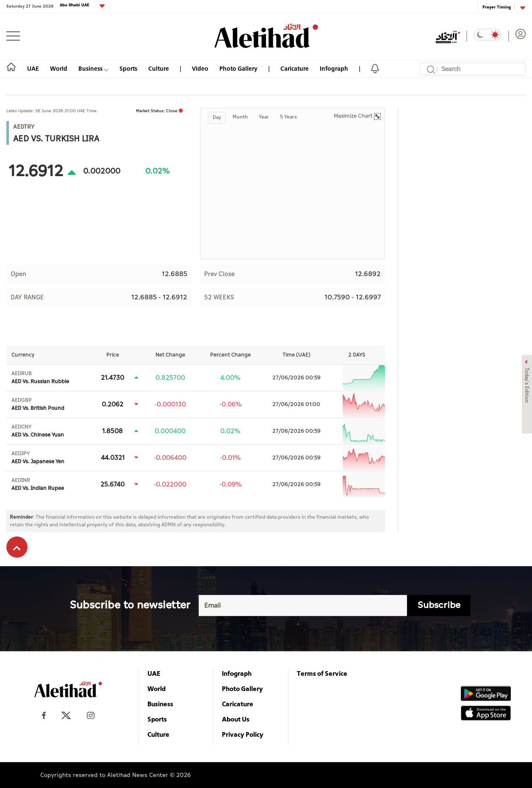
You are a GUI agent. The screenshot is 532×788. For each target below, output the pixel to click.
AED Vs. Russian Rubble (40, 378)
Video (200, 68)
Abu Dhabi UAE (75, 5)
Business (93, 68)
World (59, 68)
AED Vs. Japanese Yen (38, 458)
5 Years (288, 117)
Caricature (295, 68)
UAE (33, 68)
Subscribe (439, 605)
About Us (236, 719)
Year (264, 117)
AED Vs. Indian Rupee (38, 484)
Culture (159, 68)
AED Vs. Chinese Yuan (38, 431)
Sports (128, 68)
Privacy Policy (243, 734)
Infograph (334, 68)
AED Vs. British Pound (38, 404)
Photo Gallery (238, 68)
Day (217, 118)
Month (240, 117)
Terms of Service (322, 673)
